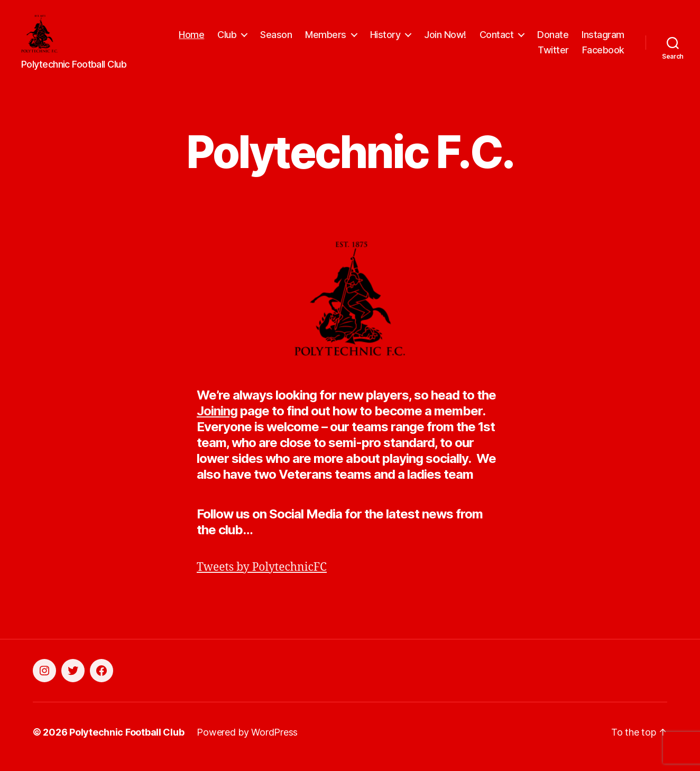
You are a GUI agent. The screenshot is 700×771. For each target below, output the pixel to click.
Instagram (603, 39)
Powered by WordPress (247, 741)
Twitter (553, 55)
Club (227, 39)
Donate (553, 39)
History (385, 39)
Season (276, 39)
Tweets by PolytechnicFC (262, 576)
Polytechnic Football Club (127, 741)
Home (191, 39)
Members (326, 39)
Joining (217, 419)
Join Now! (445, 39)
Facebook (603, 55)
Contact (497, 39)
